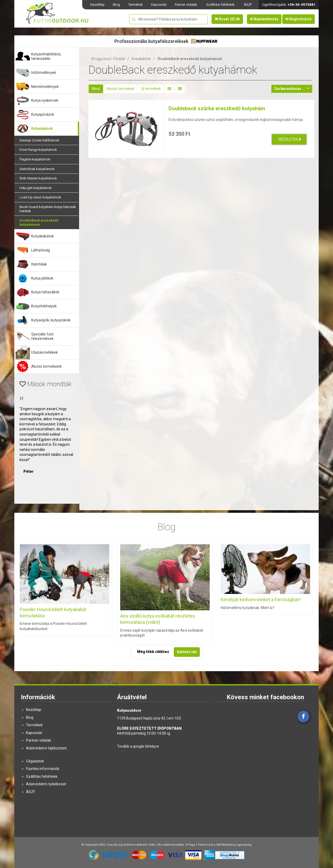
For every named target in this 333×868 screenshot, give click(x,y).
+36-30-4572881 (302, 5)
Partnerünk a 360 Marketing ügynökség (225, 845)
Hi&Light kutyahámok (36, 188)
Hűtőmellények (44, 73)
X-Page (190, 845)
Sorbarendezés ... (290, 89)
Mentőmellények (45, 87)
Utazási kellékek (44, 352)
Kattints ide (187, 652)
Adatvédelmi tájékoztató (46, 748)
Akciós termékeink (46, 366)
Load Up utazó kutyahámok (40, 197)
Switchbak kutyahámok (37, 169)
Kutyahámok (42, 128)
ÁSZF (248, 5)
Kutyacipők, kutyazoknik (51, 320)
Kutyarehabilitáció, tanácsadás (46, 56)
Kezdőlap (97, 5)
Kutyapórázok (43, 114)
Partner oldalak (186, 5)
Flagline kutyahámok (35, 159)
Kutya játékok (42, 278)
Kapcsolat (159, 5)
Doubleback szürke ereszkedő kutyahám (217, 108)
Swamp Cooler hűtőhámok (39, 140)
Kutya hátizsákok (45, 292)
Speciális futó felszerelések (42, 336)
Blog (116, 5)
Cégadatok (35, 761)
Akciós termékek (120, 89)
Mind (96, 89)
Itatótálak (39, 264)
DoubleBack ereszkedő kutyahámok (39, 222)
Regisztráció (299, 19)
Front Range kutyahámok (38, 150)
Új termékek (151, 89)
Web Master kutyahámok (38, 178)
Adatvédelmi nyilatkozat (46, 784)
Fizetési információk (43, 769)
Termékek (136, 5)
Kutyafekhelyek (44, 306)
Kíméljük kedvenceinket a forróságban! (261, 600)
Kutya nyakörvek (45, 100)
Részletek (290, 139)
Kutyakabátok (43, 236)
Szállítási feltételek (220, 5)
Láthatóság (41, 250)
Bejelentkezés (264, 19)
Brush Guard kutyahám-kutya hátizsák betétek (48, 209)
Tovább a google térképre (138, 746)
